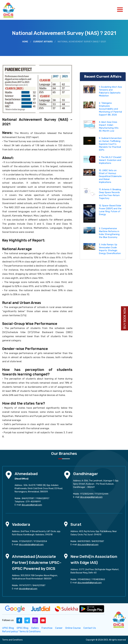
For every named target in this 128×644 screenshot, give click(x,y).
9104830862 (84, 579)
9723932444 (102, 494)
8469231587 (28, 498)
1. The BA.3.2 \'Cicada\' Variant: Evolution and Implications (110, 160)
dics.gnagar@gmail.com (91, 497)
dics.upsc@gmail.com (32, 505)
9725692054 (40, 541)
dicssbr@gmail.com (28, 589)
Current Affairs (43, 42)
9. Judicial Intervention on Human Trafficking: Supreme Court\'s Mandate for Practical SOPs (110, 144)
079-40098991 (33, 502)
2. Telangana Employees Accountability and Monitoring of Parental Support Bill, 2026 (110, 109)
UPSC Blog (8, 628)
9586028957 (43, 498)
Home (25, 42)
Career (59, 628)
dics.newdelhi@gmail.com (90, 583)
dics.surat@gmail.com (88, 545)
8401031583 (84, 541)
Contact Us (90, 628)
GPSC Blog (23, 628)
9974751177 (25, 585)
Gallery (35, 628)
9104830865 (99, 579)
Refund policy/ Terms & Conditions (21, 631)
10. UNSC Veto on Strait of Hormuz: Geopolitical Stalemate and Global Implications (110, 176)
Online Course (73, 628)
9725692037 (26, 541)
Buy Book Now (125, 318)
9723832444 (87, 494)
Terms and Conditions (12, 640)
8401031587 (98, 541)
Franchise (47, 628)
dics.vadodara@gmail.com (31, 545)
